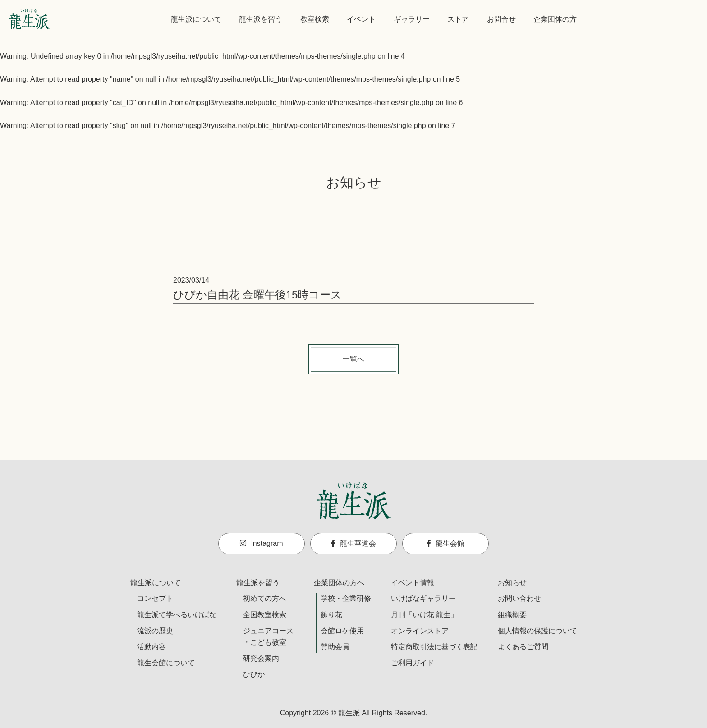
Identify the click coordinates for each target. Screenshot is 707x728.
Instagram (261, 543)
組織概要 (512, 615)
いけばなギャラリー (423, 598)
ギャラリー (412, 19)
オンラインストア (420, 631)
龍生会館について (166, 663)
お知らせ (512, 583)
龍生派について (196, 19)
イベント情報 (413, 583)
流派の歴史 (155, 631)
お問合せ (501, 19)
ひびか (254, 674)
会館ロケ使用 (342, 631)
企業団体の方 (555, 19)
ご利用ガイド (413, 663)
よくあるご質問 (523, 647)
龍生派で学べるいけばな (177, 615)
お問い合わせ (519, 598)
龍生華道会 (353, 543)
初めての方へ (265, 598)
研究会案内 (261, 658)
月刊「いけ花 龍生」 (424, 615)
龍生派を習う (261, 19)
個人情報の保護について (537, 631)
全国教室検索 (265, 615)
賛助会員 (335, 647)
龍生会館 (445, 543)
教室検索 (315, 19)
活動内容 (151, 647)
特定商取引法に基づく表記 (434, 647)
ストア (458, 19)
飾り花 (331, 615)
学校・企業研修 (346, 598)
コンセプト (155, 598)
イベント (361, 19)
